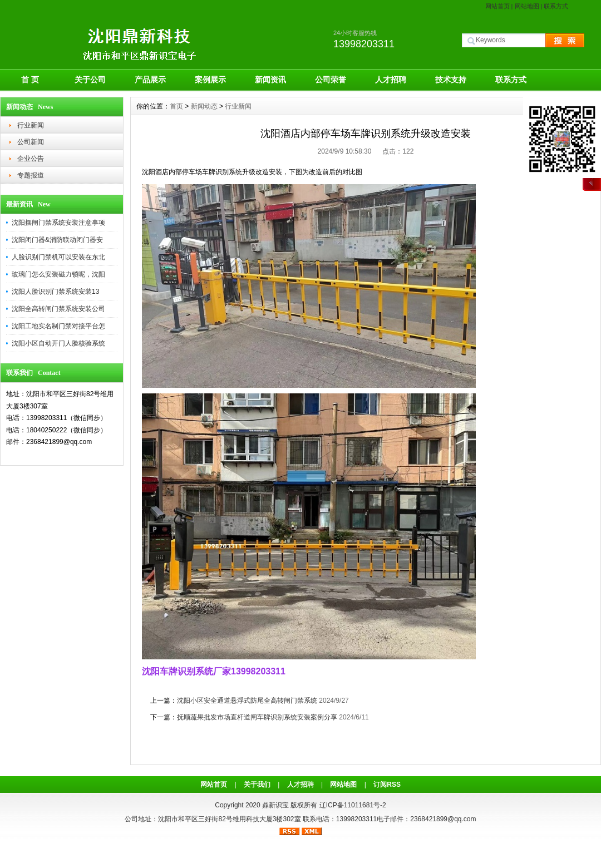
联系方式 (556, 6)
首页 (176, 106)
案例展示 (210, 80)
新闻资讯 (270, 80)
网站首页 (497, 6)
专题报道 (31, 175)
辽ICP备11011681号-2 (353, 805)
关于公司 (90, 80)
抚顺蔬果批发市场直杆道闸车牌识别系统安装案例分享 (257, 717)
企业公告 (31, 159)
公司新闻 (31, 142)
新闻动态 (204, 106)
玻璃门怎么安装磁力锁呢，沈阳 (58, 274)
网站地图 (527, 6)
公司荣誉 (331, 80)
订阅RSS (387, 785)
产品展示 (150, 80)
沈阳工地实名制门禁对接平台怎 (58, 326)
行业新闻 (31, 125)
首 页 (30, 80)
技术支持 (451, 80)
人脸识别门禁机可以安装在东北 (58, 257)
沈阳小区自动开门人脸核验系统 (58, 343)
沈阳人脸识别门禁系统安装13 (55, 292)
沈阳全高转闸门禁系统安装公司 (58, 309)
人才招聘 (391, 80)
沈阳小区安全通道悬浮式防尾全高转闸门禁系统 (247, 701)
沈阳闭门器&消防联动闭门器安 (57, 240)
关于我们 (257, 785)
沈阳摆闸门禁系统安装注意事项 (58, 223)
